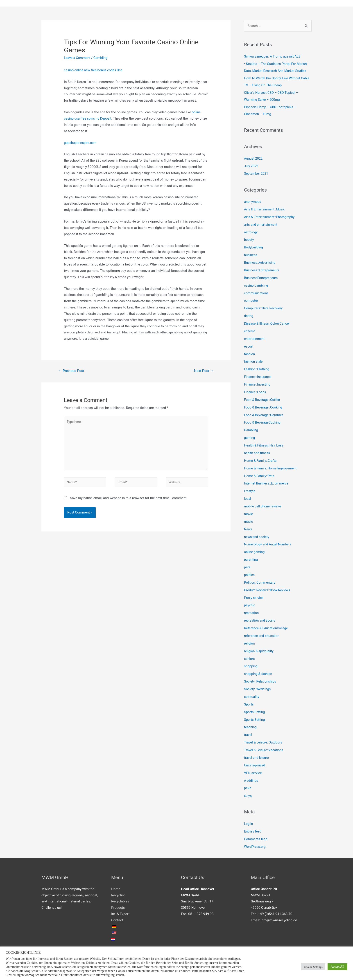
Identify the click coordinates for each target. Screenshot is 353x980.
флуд (248, 793)
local (248, 498)
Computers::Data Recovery (264, 308)
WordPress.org (255, 844)
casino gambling (256, 285)
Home (116, 886)
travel (248, 733)
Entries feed (253, 829)
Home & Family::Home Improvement (271, 467)
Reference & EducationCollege (267, 627)
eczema (250, 330)
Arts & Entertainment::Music (265, 209)
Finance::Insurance (258, 376)
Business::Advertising (260, 262)
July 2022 (251, 166)
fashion (250, 353)
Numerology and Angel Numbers (268, 543)
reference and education (262, 634)
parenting (251, 558)
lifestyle (250, 490)
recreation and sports (260, 619)
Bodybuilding (254, 247)
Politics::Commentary (260, 581)
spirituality (252, 695)
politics (249, 573)
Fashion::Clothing (257, 368)
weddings (251, 778)
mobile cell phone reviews (263, 505)
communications (257, 293)
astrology (251, 232)
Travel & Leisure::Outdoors (264, 740)
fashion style (254, 361)
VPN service (253, 771)
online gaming (255, 551)
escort (249, 346)
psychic (250, 604)
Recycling (118, 893)
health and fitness (257, 452)
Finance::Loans (255, 391)
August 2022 (254, 158)
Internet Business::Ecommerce (267, 482)
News (248, 528)
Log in (249, 822)
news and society (257, 536)
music (249, 520)
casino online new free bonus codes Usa (94, 70)
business (251, 255)
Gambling (101, 58)
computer (251, 300)
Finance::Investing (258, 384)
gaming (250, 437)
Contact (117, 918)
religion (250, 642)
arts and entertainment (261, 224)
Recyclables (120, 899)
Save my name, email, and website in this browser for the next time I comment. (129, 500)
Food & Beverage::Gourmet (264, 414)
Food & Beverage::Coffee (262, 399)
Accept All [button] (337, 967)
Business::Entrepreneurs (262, 270)
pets (247, 566)
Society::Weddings (258, 687)
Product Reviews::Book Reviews (268, 589)
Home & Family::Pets (260, 475)
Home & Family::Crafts (261, 460)
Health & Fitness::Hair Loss (264, 444)
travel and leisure (257, 755)
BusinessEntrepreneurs (261, 277)
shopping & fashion (258, 672)
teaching (251, 725)
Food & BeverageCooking (263, 422)
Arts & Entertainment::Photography (270, 217)
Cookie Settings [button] (313, 967)
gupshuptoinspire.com (81, 143)
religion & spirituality (259, 649)
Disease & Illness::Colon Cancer (268, 323)
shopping (251, 664)
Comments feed (256, 837)
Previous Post (72, 371)
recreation (252, 611)
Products (118, 905)
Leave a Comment (78, 58)
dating (249, 315)
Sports (249, 702)
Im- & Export (120, 911)
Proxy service (254, 596)
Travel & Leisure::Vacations (264, 748)
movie (249, 513)
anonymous (253, 202)
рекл (248, 786)
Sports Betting (255, 710)
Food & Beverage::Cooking (264, 406)
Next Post (204, 371)
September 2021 (256, 174)
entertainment (255, 338)
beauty (249, 239)
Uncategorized (255, 763)
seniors (250, 657)
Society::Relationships (260, 680)
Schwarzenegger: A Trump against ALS (273, 57)
